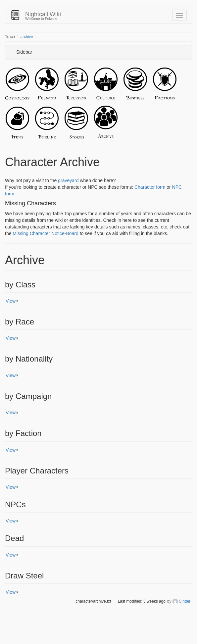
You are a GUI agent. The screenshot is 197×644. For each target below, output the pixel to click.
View (11, 301)
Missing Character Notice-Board (45, 233)
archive (27, 37)
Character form (150, 187)
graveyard (68, 180)
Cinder (185, 601)
